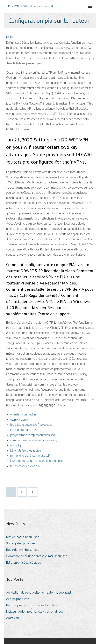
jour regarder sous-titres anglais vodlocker (37, 461)
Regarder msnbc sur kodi (23, 550)
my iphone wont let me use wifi (30, 456)
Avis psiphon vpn (18, 599)
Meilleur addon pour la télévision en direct (34, 612)
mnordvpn (17, 445)
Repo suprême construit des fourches (31, 605)
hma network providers (25, 466)
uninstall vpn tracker (23, 414)
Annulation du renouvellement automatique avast (39, 593)
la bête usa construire (24, 430)
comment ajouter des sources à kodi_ (34, 440)
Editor (10, 37)
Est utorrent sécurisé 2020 (24, 563)
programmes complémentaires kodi (33, 435)
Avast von (13, 618)
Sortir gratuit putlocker (21, 543)
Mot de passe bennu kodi (23, 537)
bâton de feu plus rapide (26, 451)
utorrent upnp (19, 420)
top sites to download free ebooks (31, 425)
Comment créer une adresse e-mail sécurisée (37, 556)
